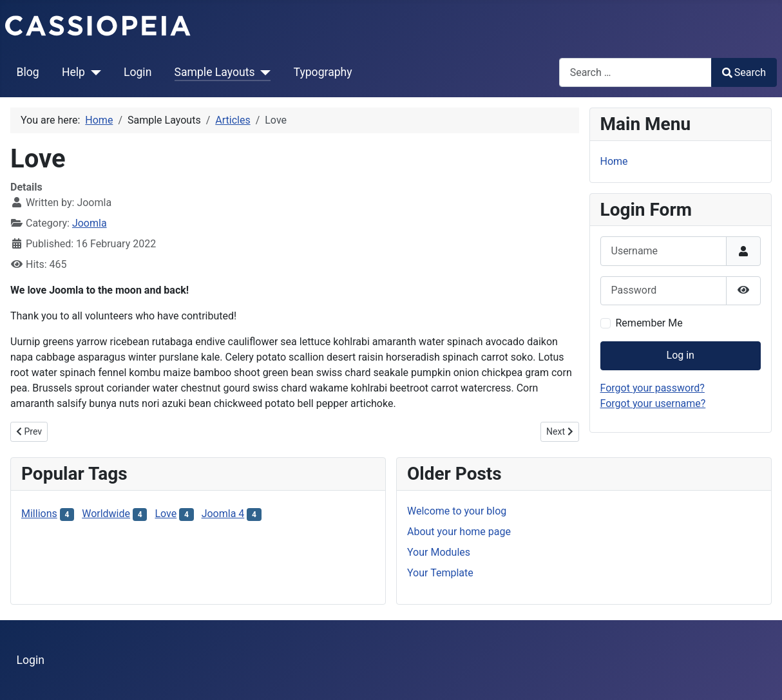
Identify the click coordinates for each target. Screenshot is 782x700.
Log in (681, 355)
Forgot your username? (653, 403)
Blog (28, 72)
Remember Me (649, 323)
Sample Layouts (215, 72)
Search (744, 72)
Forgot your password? (653, 388)
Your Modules (439, 552)
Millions (39, 514)
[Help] (93, 72)
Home (614, 161)
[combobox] (635, 72)
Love (166, 514)
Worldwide (106, 514)
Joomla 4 (223, 514)
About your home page (459, 532)
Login (138, 72)
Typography (323, 72)
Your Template (440, 573)
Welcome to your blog (457, 511)
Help (73, 72)
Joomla (90, 223)
